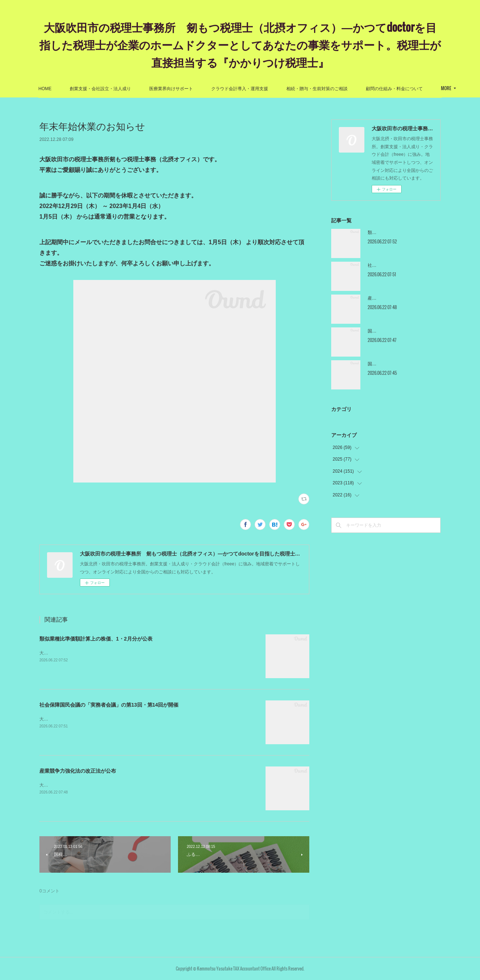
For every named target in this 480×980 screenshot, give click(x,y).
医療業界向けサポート (202, 89)
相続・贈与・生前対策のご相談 (348, 89)
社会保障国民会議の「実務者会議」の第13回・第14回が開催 (109, 705)
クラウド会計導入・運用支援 (270, 89)
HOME (76, 89)
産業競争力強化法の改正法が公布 (78, 771)
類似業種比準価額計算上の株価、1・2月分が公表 (96, 639)
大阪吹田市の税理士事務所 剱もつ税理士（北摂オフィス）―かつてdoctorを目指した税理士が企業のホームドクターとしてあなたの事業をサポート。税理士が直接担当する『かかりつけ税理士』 (240, 44)
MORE (402, 88)
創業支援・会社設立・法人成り (131, 89)
